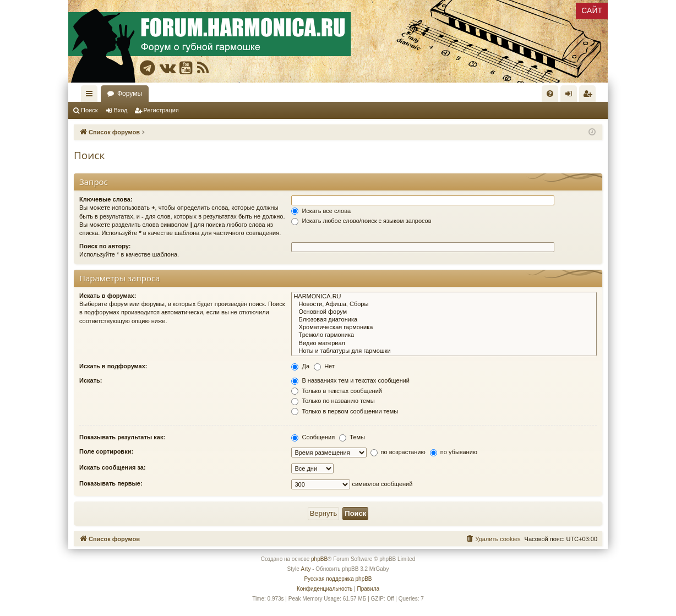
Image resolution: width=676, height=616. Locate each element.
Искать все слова (321, 211)
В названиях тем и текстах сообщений (350, 380)
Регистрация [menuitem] (590, 96)
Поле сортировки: (106, 451)
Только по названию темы (333, 401)
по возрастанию (398, 452)
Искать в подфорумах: (113, 366)
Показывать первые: (111, 483)
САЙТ (592, 10)
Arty (306, 569)
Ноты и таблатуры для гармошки (444, 351)
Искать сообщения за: (113, 467)
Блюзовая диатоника (444, 320)
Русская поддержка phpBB (338, 579)
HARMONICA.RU (444, 297)
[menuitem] (550, 94)
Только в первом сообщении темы (345, 411)
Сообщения (313, 437)
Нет (324, 366)
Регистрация (161, 110)
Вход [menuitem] (571, 96)
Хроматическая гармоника (444, 328)
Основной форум (444, 312)
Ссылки (91, 96)
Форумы (130, 94)
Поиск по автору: (105, 246)
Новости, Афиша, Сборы (444, 304)
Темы (352, 437)
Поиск (89, 110)
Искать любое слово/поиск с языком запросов (361, 221)
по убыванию (454, 452)
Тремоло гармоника (444, 335)
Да (300, 366)
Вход (121, 110)
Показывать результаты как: (122, 437)
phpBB (319, 559)
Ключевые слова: (106, 199)
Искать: (91, 380)
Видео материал (444, 344)
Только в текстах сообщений (337, 391)
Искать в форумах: (108, 296)
